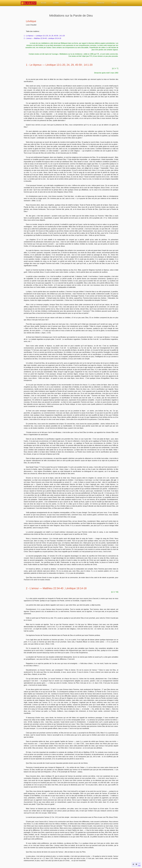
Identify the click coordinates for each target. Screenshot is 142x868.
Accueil (43, 3)
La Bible (56, 3)
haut (139, 864)
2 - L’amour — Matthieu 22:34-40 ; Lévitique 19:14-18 (42, 38)
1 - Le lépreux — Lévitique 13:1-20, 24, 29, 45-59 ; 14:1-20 (44, 36)
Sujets (68, 3)
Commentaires (83, 3)
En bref (114, 3)
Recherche (100, 3)
